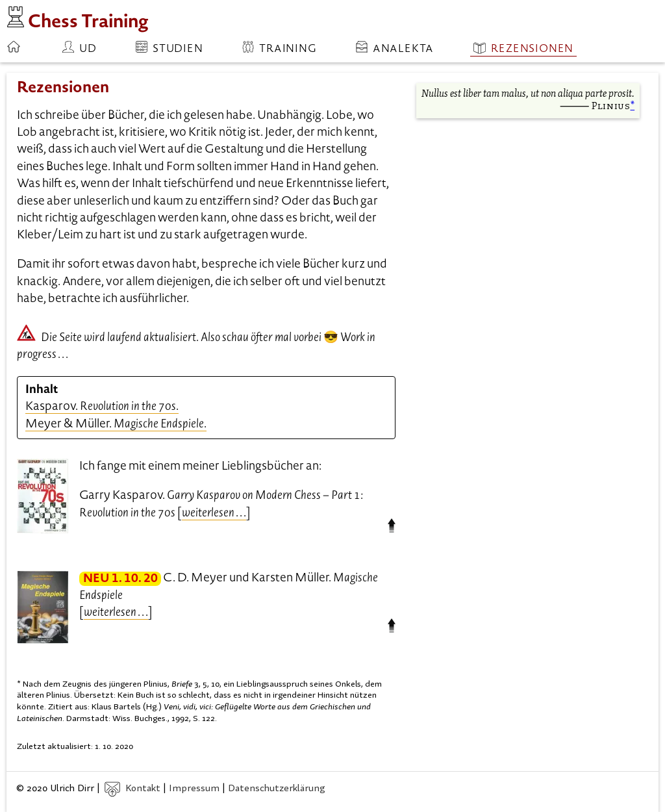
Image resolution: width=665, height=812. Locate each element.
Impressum (194, 789)
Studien (169, 48)
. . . (214, 514)
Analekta (395, 48)
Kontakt (132, 789)
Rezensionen (523, 48)
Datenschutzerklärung (277, 789)
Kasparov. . (102, 407)
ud (80, 48)
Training (279, 48)
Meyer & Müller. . (116, 425)
